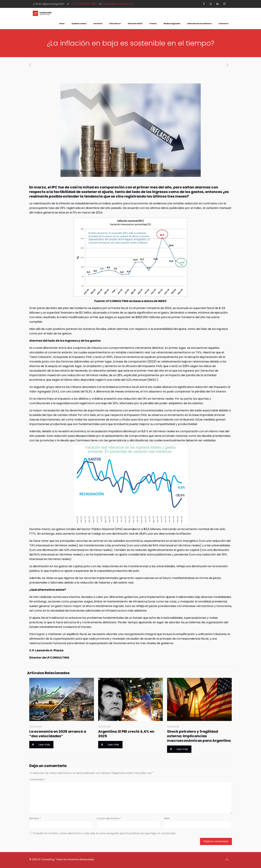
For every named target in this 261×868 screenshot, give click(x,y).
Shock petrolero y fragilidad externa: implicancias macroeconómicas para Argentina (199, 736)
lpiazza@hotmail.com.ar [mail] (118, 4)
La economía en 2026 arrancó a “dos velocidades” (58, 734)
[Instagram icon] (226, 4)
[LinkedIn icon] (219, 4)
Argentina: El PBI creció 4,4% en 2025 (126, 734)
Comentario (38, 779)
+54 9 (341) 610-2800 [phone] (84, 4)
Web (167, 818)
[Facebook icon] (205, 4)
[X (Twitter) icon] (212, 4)
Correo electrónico (109, 818)
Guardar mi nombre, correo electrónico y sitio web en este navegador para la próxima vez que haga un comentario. (105, 833)
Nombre (35, 818)
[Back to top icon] (228, 860)
